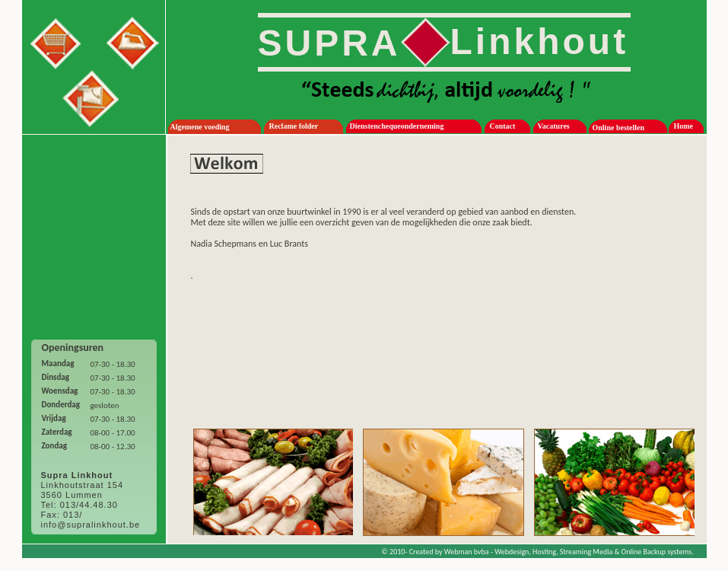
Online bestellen (619, 128)
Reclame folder (294, 126)
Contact (503, 126)
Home (684, 126)
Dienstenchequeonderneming (397, 126)
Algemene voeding (200, 127)
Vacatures (554, 126)
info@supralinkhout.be (91, 525)
